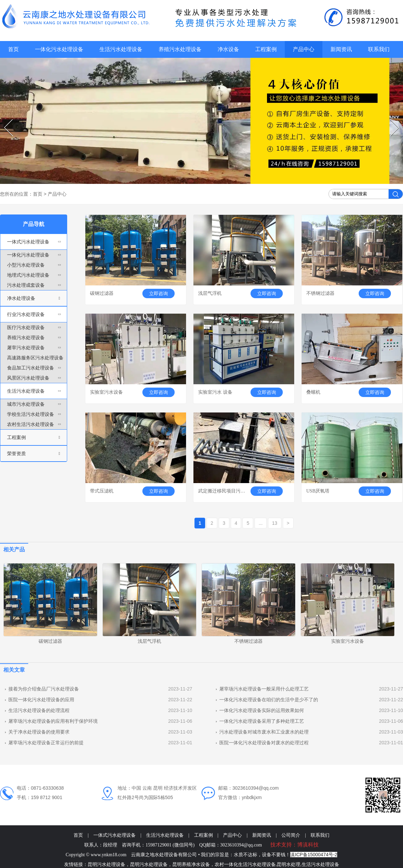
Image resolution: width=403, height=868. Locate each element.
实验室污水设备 (348, 641)
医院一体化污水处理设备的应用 (41, 700)
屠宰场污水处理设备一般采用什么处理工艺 (264, 689)
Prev (5, 119)
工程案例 (266, 49)
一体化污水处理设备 (59, 49)
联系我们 (379, 49)
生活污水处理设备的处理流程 (39, 710)
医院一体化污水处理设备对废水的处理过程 (264, 743)
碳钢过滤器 (50, 641)
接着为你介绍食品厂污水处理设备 (44, 689)
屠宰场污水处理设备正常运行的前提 (46, 743)
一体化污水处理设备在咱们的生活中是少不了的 (269, 700)
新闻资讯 (341, 49)
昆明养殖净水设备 (191, 864)
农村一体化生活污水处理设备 (245, 864)
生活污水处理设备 (121, 49)
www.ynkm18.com (108, 855)
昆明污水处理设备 (106, 864)
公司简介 (291, 835)
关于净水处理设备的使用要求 (39, 732)
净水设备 (228, 49)
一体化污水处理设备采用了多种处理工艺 (262, 721)
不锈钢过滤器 (249, 641)
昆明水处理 (288, 864)
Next (391, 119)
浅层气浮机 (149, 641)
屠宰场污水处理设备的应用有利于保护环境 (53, 721)
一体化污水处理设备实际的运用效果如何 (262, 710)
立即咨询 (159, 293)
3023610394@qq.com (241, 845)
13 (275, 523)
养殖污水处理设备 (180, 49)
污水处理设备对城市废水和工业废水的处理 (264, 732)
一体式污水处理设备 (115, 835)
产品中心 (304, 49)
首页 (13, 49)
